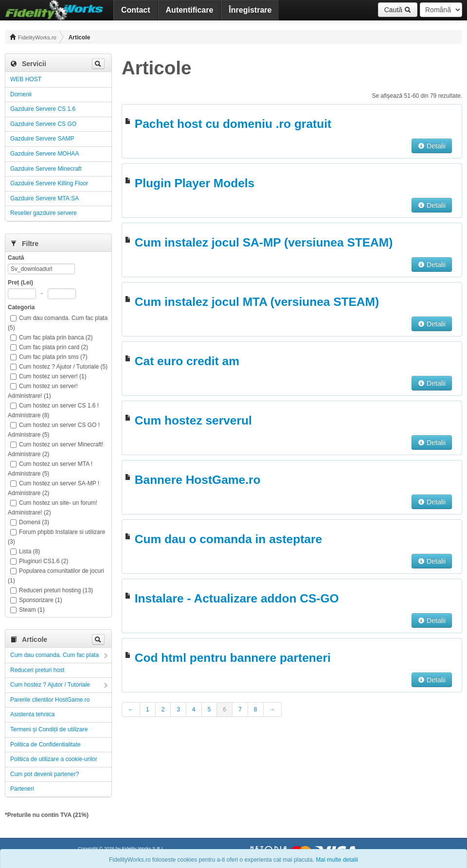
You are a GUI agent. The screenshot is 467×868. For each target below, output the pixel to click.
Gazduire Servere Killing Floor (49, 183)
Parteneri (22, 789)
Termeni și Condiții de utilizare (49, 729)
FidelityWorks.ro (33, 37)
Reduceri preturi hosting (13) (52, 590)
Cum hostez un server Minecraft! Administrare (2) (55, 449)
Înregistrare (250, 10)
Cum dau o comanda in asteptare (228, 539)
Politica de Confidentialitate (45, 744)
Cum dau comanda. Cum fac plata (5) (58, 323)
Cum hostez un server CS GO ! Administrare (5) (54, 430)
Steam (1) (27, 610)
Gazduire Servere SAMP (42, 139)
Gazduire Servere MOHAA (45, 154)
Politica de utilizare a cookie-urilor (54, 759)
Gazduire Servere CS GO (43, 124)
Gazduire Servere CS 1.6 (43, 109)
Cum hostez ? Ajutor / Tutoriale (50, 685)
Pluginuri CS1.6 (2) (39, 561)
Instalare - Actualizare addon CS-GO (237, 598)
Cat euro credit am (187, 361)
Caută (398, 10)
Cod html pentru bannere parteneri (233, 658)
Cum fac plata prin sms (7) (49, 357)
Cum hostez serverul (193, 420)
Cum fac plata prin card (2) (49, 347)
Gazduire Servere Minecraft (46, 169)
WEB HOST (26, 79)
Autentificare (190, 10)
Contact (136, 10)
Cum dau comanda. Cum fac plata (54, 655)
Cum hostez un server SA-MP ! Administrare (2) (54, 488)
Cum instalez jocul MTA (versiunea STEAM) (257, 302)
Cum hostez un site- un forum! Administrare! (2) (53, 508)
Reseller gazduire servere (44, 213)
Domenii (21, 94)
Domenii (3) (30, 522)
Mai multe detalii (337, 860)
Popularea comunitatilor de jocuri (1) (56, 576)
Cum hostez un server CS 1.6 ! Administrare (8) (53, 410)
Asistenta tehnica (32, 714)
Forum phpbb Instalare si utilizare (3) (56, 537)
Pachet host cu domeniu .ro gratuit (233, 124)
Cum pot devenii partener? (45, 774)
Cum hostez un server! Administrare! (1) (43, 391)
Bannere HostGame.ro (198, 480)
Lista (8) (25, 551)
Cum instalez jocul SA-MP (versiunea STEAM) (264, 242)
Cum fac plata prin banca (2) (51, 337)
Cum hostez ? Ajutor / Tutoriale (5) (59, 367)
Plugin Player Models (195, 183)
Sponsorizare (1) (36, 600)
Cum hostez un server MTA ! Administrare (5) (50, 469)
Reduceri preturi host (37, 670)
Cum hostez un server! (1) (48, 376)
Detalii (432, 146)
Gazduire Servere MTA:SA (45, 198)
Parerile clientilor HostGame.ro (50, 700)
